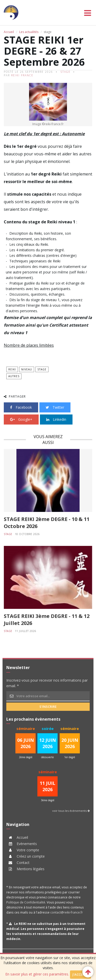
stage (66, 72)
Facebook (21, 407)
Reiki (12, 369)
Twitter (55, 407)
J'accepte (80, 974)
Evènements (27, 844)
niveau (27, 369)
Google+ (21, 419)
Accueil (9, 32)
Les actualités (29, 32)
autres (14, 376)
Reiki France (22, 75)
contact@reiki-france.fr (67, 912)
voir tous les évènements (71, 811)
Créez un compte (31, 856)
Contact (23, 863)
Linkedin (56, 419)
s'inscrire (48, 707)
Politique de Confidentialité (26, 902)
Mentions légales (31, 869)
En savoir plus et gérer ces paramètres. (37, 974)
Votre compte (28, 850)
